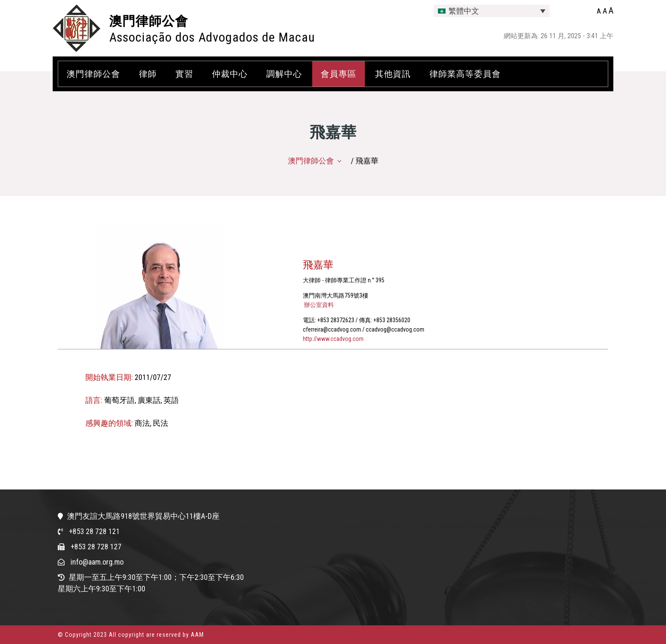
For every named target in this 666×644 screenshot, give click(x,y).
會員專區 (339, 74)
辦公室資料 (318, 305)
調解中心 (284, 74)
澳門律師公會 (149, 21)
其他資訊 (393, 74)
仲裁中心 (230, 74)
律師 (148, 74)
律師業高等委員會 (465, 74)
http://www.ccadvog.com (333, 339)
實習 (184, 74)
